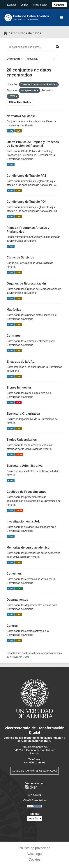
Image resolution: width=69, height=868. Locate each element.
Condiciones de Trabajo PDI (26, 202)
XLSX (19, 588)
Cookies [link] (34, 860)
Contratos (14, 336)
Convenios (14, 574)
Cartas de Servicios (20, 257)
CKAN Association (35, 800)
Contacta (59, 5)
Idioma (34, 814)
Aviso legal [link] (34, 854)
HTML (11, 131)
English (25, 5)
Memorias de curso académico (28, 548)
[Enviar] (58, 47)
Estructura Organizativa (23, 414)
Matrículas (14, 310)
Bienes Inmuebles (19, 388)
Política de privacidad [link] (34, 848)
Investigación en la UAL (23, 521)
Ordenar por (14, 59)
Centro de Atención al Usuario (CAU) (34, 771)
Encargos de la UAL (21, 362)
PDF (18, 402)
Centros (12, 626)
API (12, 657)
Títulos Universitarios (22, 440)
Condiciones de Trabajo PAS (27, 176)
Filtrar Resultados (20, 102)
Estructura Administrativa (25, 466)
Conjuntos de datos (26, 33)
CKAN (31, 787)
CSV (19, 131)
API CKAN (34, 795)
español (11, 5)
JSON (19, 455)
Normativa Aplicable (21, 116)
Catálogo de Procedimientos (26, 492)
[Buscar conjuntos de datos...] (30, 47)
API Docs (23, 657)
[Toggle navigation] (62, 18)
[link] (59, 5)
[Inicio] (6, 33)
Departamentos (17, 600)
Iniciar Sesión (40, 5)
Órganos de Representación (26, 284)
